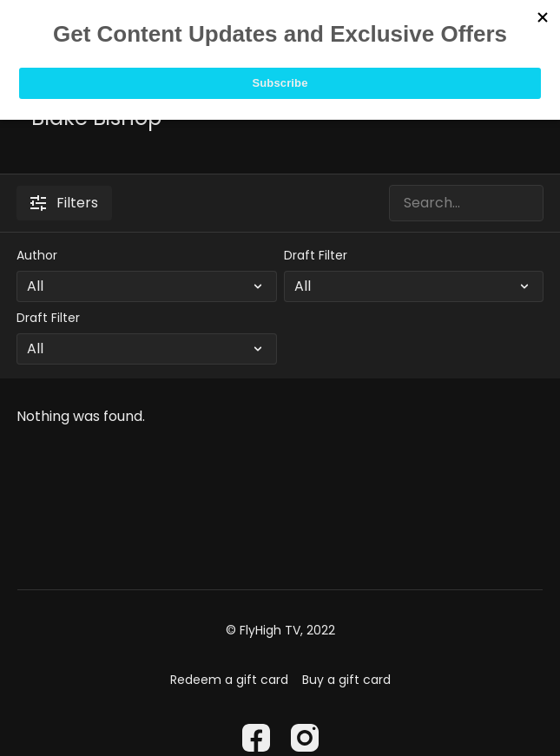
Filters (64, 203)
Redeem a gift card (229, 680)
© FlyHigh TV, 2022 (280, 630)
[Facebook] (256, 738)
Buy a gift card (346, 680)
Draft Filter (316, 255)
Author (37, 255)
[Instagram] (305, 738)
